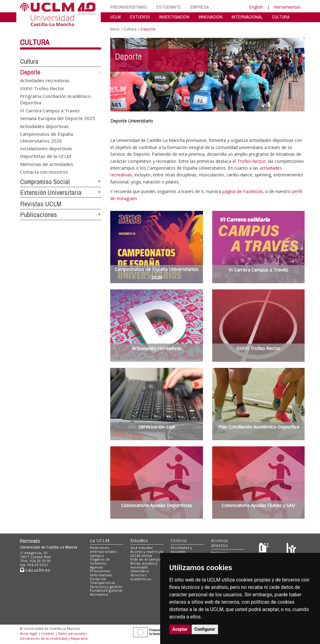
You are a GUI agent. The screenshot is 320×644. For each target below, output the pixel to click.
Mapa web (79, 638)
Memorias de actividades (47, 164)
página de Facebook (243, 191)
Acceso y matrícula (147, 551)
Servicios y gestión (106, 587)
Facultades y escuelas (181, 549)
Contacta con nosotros (44, 172)
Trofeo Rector (251, 161)
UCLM (115, 17)
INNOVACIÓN (211, 17)
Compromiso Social (45, 182)
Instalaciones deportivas (46, 148)
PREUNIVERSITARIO (129, 7)
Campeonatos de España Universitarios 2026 (47, 137)
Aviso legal (29, 633)
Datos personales (72, 633)
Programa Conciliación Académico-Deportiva (56, 99)
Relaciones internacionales (103, 549)
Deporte (30, 72)
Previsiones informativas (101, 573)
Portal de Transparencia (102, 581)
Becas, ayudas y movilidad (144, 565)
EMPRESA (200, 7)
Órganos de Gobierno (100, 561)
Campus (97, 555)
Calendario (140, 571)
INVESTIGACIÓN (174, 17)
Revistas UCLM (41, 204)
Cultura (35, 42)
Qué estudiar (142, 547)
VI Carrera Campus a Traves (50, 110)
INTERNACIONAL (247, 17)
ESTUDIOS (140, 17)
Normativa (99, 594)
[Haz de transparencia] (265, 549)
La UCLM (100, 540)
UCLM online (141, 555)
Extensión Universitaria (51, 192)
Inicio (115, 29)
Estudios (139, 540)
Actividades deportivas (44, 126)
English (256, 7)
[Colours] (291, 549)
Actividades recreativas (45, 80)
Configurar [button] (205, 629)
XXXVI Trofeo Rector (42, 88)
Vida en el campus (146, 559)
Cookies (48, 633)
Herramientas (287, 7)
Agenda (96, 567)
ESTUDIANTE (169, 7)
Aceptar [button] (180, 629)
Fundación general (106, 590)
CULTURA (281, 17)
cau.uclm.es (35, 570)
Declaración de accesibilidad (44, 638)
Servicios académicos (141, 577)
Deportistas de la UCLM (45, 156)
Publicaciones (38, 215)
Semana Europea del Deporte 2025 (58, 118)
